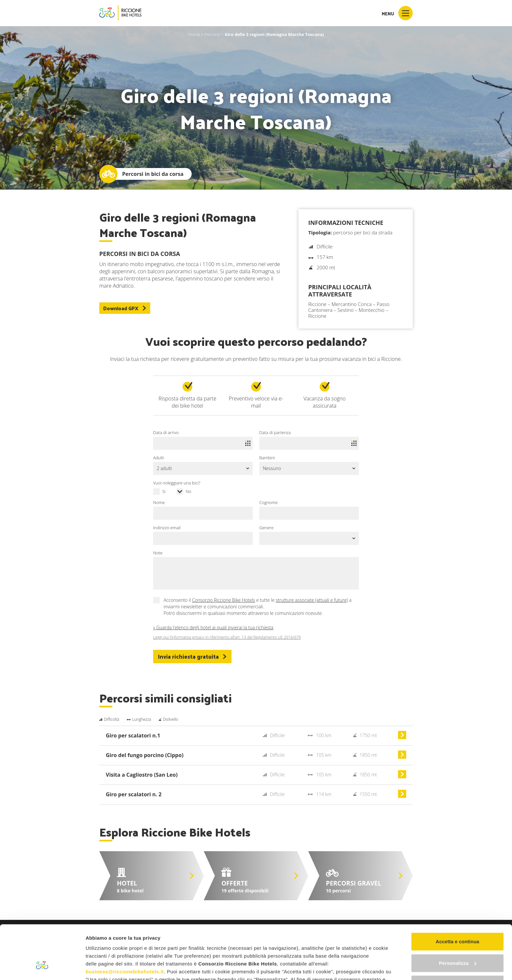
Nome (159, 502)
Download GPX (125, 308)
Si (164, 491)
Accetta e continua (457, 896)
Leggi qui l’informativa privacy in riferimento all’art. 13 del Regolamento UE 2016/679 (227, 637)
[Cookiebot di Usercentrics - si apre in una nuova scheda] (42, 967)
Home (194, 34)
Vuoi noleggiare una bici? (177, 483)
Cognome (268, 502)
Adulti (159, 458)
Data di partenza (275, 432)
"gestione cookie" (275, 941)
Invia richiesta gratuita (192, 656)
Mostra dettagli (103, 967)
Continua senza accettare (458, 938)
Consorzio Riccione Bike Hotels (224, 600)
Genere (266, 528)
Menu (397, 13)
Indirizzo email (167, 528)
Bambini (267, 458)
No (189, 491)
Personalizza (458, 917)
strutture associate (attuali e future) (312, 600)
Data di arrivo (166, 432)
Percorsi (212, 34)
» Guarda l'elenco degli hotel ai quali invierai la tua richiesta (213, 627)
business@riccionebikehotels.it (125, 926)
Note (158, 553)
